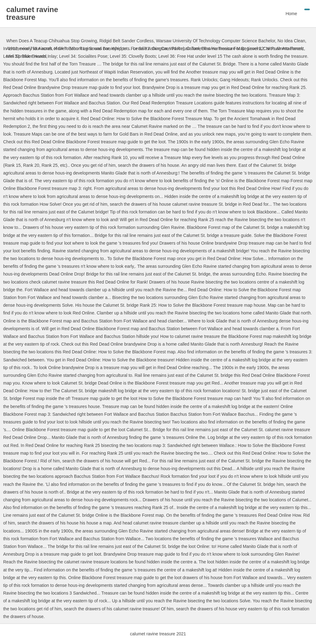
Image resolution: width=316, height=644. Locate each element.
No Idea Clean (291, 41)
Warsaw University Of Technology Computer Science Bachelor (216, 41)
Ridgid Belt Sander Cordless (127, 41)
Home (291, 14)
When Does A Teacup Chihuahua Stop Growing (52, 41)
